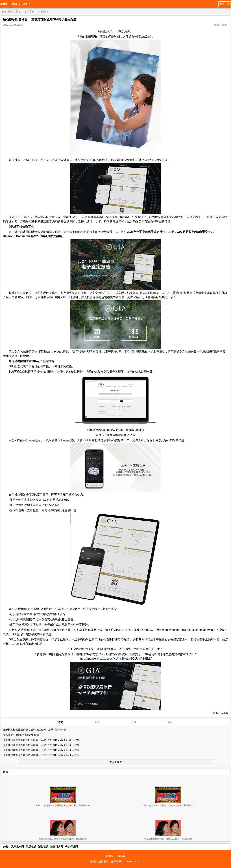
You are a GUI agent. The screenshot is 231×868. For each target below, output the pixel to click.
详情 (25, 4)
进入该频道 (115, 762)
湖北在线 (43, 847)
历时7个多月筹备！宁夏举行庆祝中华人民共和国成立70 (63, 806)
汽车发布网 (18, 847)
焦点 (5, 772)
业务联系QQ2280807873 (125, 861)
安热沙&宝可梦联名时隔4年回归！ (22, 735)
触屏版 (110, 856)
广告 (23, 12)
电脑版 (121, 856)
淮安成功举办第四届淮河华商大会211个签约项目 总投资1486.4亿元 (41, 740)
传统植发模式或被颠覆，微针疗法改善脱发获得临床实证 (34, 730)
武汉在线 (31, 847)
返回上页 (225, 4)
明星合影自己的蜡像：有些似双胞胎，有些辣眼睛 (63, 839)
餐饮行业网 (71, 847)
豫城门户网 (57, 847)
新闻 (14, 4)
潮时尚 (4, 4)
